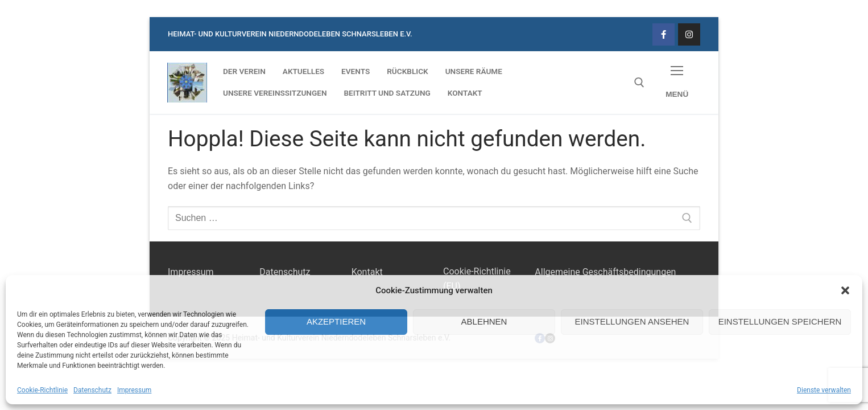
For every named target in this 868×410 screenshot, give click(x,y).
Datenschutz (92, 390)
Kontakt (367, 272)
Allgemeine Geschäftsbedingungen (605, 272)
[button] (845, 290)
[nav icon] (677, 83)
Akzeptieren (336, 321)
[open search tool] (639, 83)
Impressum (134, 390)
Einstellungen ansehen (632, 321)
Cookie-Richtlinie (42, 390)
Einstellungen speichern (780, 321)
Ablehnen (484, 321)
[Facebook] (664, 34)
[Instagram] (689, 34)
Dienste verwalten (824, 390)
